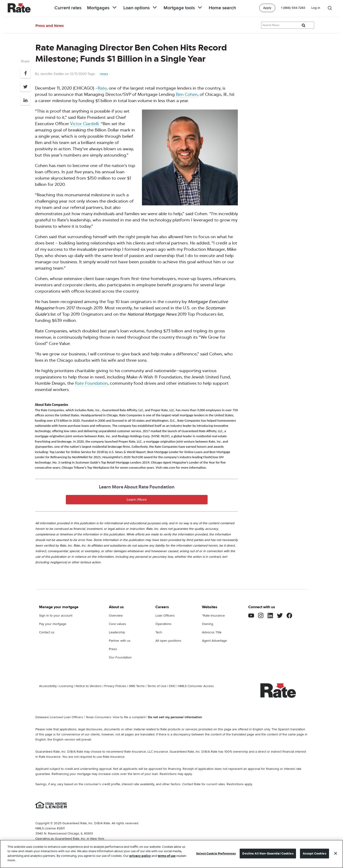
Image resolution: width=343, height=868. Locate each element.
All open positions (168, 641)
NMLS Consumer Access (196, 686)
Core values (118, 624)
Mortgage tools (183, 8)
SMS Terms (137, 686)
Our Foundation (120, 657)
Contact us (47, 632)
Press (113, 649)
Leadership (117, 632)
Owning (208, 624)
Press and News (50, 26)
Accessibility (48, 686)
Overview (116, 616)
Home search (222, 8)
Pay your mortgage (53, 624)
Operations (163, 624)
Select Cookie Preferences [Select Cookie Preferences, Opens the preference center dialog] (216, 853)
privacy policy (140, 856)
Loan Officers (165, 616)
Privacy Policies (115, 686)
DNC (172, 686)
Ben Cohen (187, 94)
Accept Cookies (314, 853)
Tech (159, 632)
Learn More (137, 499)
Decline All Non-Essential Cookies (268, 853)
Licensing (66, 686)
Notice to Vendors (89, 686)
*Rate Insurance (213, 616)
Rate (102, 88)
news (104, 74)
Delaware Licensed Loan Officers (59, 717)
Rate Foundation (91, 383)
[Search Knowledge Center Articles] (288, 25)
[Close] (336, 853)
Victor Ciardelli (84, 124)
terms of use (167, 856)
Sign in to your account (56, 616)
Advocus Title (212, 632)
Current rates (68, 8)
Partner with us (120, 641)
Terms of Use (157, 686)
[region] (171, 854)
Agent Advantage (214, 641)
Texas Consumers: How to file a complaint (116, 717)
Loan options (141, 8)
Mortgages (102, 8)
